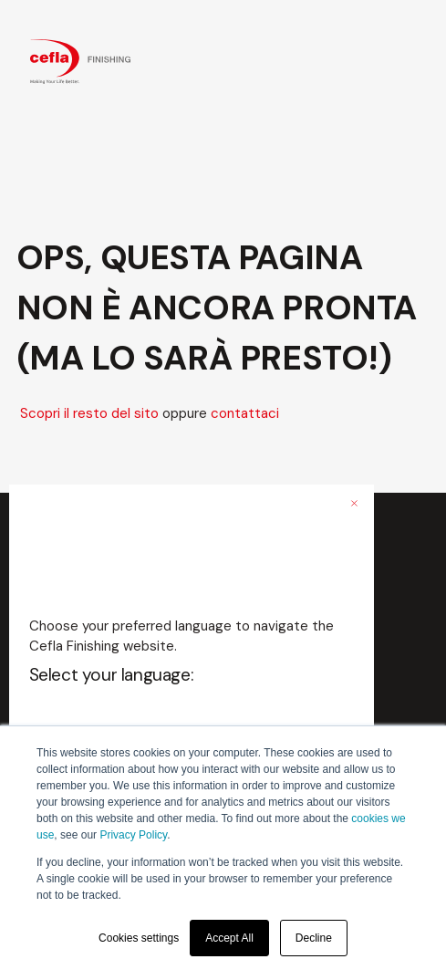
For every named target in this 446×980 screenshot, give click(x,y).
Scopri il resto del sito (89, 413)
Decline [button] (314, 938)
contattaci (245, 413)
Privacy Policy (133, 835)
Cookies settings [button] (139, 938)
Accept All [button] (229, 938)
